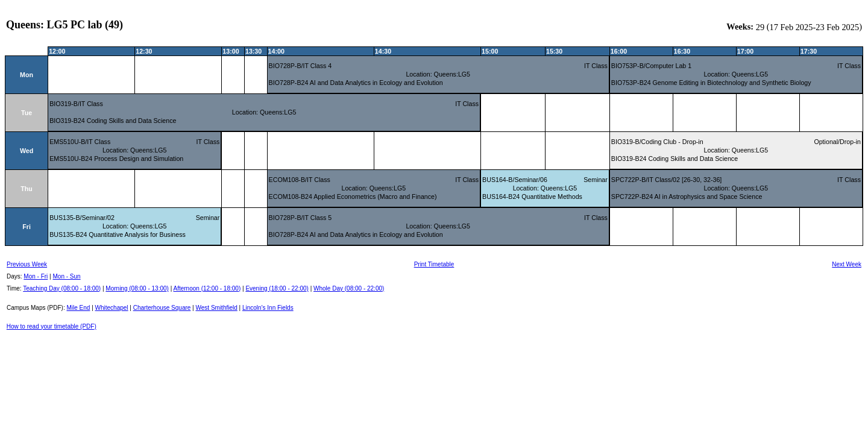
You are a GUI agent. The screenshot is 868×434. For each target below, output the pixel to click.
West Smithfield (217, 308)
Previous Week (27, 264)
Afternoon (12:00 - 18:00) (207, 288)
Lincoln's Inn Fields (268, 308)
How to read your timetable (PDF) (52, 326)
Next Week (847, 264)
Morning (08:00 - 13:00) (137, 288)
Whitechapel (112, 308)
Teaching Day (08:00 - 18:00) (62, 288)
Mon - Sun (67, 276)
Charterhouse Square (162, 308)
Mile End (78, 308)
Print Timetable (434, 264)
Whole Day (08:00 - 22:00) (349, 288)
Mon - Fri (36, 276)
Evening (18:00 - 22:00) (277, 288)
